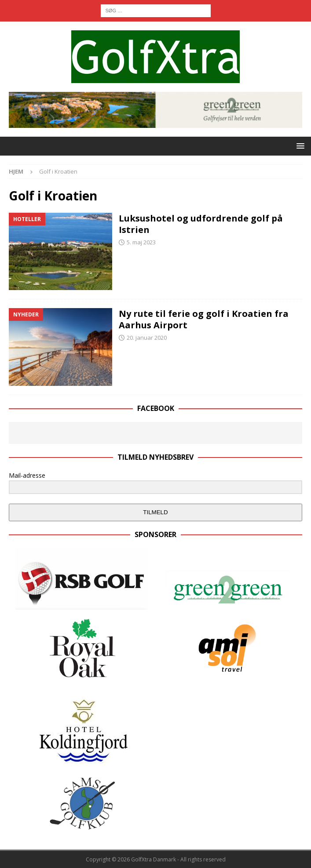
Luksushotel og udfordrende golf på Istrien (201, 224)
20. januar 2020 (147, 338)
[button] (299, 146)
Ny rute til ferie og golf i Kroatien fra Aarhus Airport (204, 319)
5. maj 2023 (141, 242)
